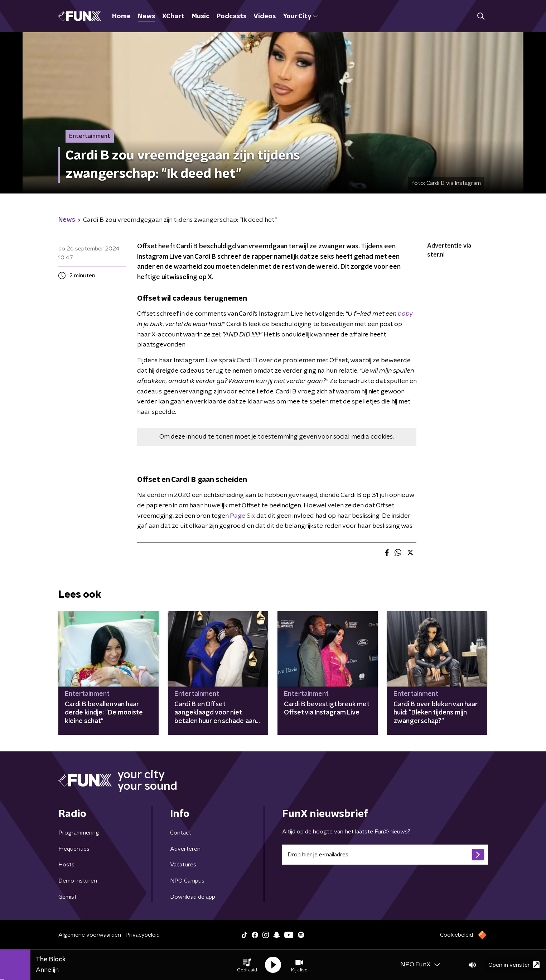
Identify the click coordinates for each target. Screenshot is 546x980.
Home (121, 16)
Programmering (79, 833)
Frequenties (74, 849)
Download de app (193, 897)
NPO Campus (187, 881)
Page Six (243, 516)
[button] (247, 965)
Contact (181, 833)
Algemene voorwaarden (90, 935)
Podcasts (231, 16)
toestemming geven (287, 437)
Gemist (67, 897)
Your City (300, 16)
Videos (265, 16)
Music (200, 16)
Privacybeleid (142, 935)
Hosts (66, 865)
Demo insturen (78, 881)
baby (405, 314)
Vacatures (183, 865)
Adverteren (185, 849)
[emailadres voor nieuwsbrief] (385, 855)
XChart (173, 16)
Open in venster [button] (514, 965)
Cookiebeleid (456, 935)
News (146, 16)
